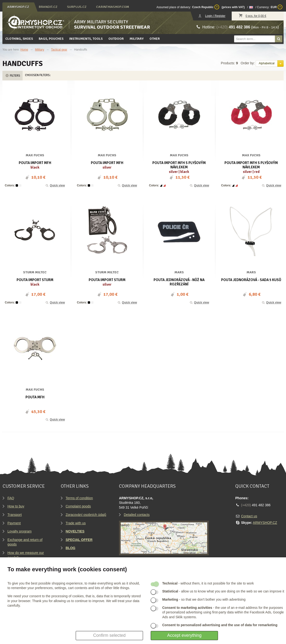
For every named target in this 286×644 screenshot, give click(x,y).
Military (137, 39)
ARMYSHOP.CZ (265, 523)
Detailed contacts (137, 515)
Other (155, 39)
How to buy (16, 506)
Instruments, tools (86, 39)
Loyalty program (19, 531)
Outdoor (116, 39)
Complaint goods (78, 506)
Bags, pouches (51, 39)
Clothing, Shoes (19, 39)
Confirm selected (109, 635)
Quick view (55, 185)
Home (24, 50)
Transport (15, 515)
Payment (14, 523)
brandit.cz (48, 7)
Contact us (249, 516)
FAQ (11, 498)
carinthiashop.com (113, 7)
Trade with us (76, 523)
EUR (277, 7)
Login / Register (215, 16)
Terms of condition (79, 498)
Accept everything (184, 635)
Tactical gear (59, 50)
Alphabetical (267, 63)
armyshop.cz (18, 7)
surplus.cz (77, 7)
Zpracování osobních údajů (86, 515)
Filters (12, 76)
